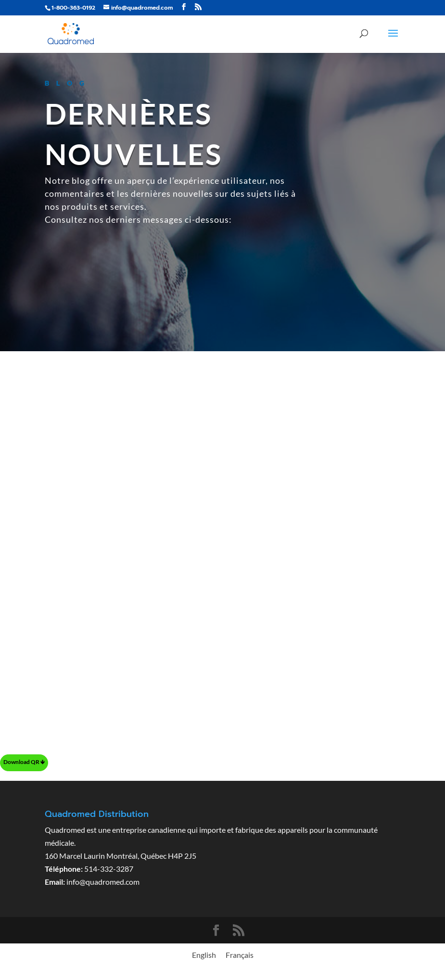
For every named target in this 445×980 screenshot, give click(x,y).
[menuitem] (204, 955)
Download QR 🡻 (24, 762)
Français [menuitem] (240, 955)
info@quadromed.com (103, 882)
